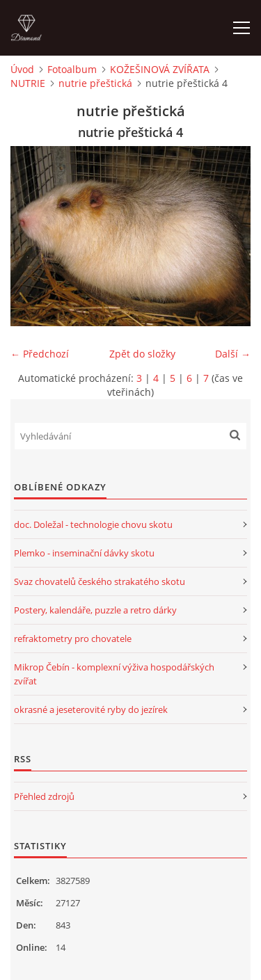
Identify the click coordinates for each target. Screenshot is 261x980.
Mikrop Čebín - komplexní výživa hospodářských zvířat (114, 674)
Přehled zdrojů (44, 796)
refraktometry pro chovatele (73, 638)
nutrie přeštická (95, 83)
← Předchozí (40, 354)
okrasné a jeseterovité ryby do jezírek (91, 709)
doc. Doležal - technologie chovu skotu (93, 524)
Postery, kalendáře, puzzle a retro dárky (95, 610)
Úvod (22, 69)
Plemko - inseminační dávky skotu (84, 553)
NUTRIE (28, 83)
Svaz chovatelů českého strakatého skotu (100, 581)
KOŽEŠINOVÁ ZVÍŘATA (160, 69)
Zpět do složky (142, 354)
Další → (233, 354)
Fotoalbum (72, 69)
